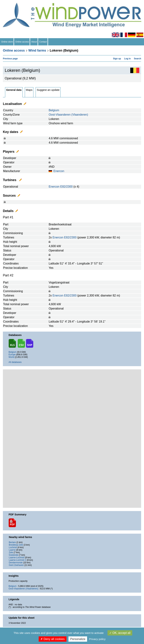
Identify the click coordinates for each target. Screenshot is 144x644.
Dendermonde (16, 563)
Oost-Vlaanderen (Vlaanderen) (68, 115)
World (11, 357)
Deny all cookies (53, 639)
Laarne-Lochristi (17, 558)
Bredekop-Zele (16, 545)
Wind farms (37, 50)
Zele (11, 552)
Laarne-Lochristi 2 (18, 560)
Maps (29, 90)
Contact (43, 42)
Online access (22, 42)
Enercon (59, 171)
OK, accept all (120, 633)
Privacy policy (97, 639)
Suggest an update (48, 90)
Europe (12, 355)
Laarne (12, 550)
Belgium (54, 110)
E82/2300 (66, 187)
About (34, 42)
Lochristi (13, 547)
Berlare (12, 542)
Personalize (78, 639)
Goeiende (14, 555)
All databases (15, 362)
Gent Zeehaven (16, 565)
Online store (7, 42)
